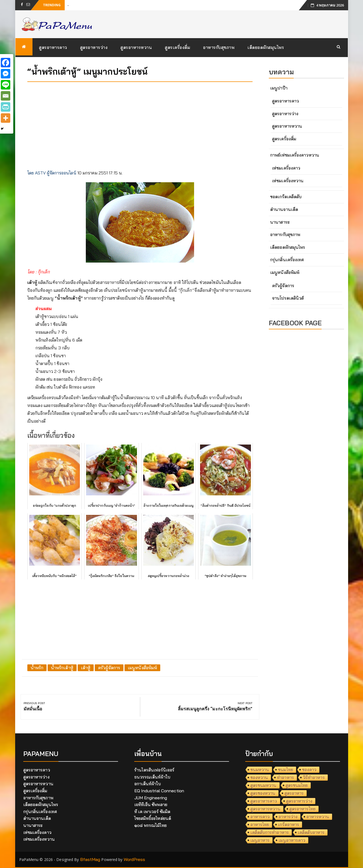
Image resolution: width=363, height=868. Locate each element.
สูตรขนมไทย (297, 785)
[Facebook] (6, 63)
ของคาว (309, 770)
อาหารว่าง (288, 817)
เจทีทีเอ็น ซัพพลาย (151, 804)
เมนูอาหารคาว (292, 840)
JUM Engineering (151, 798)
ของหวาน (259, 777)
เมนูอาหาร (260, 840)
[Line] (6, 85)
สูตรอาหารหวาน (136, 47)
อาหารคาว (260, 817)
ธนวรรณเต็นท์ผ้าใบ (152, 777)
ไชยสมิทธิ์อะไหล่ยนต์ (153, 818)
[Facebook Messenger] (6, 74)
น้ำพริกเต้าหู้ (62, 668)
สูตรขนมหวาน (264, 785)
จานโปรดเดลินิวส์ (288, 298)
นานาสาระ (280, 222)
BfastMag (90, 859)
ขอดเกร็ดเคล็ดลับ (286, 197)
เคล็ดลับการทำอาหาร (270, 832)
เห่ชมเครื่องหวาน (288, 181)
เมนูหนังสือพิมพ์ (142, 668)
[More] (6, 118)
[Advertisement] (140, 124)
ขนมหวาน (260, 770)
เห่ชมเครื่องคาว (286, 168)
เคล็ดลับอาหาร (311, 832)
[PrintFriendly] (6, 107)
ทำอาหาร (285, 777)
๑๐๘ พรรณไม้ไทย (151, 825)
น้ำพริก (37, 668)
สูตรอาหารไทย (302, 809)
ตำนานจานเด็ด (284, 209)
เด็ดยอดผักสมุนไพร (266, 47)
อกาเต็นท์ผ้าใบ (148, 784)
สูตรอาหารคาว (53, 47)
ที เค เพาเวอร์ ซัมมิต (152, 811)
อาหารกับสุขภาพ (219, 47)
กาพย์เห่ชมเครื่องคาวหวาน (295, 155)
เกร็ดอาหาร (289, 824)
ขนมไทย (286, 770)
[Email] (6, 96)
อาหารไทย (260, 824)
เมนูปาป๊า (279, 88)
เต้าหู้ (86, 668)
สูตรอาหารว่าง (94, 47)
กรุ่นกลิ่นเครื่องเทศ (287, 260)
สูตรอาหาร (294, 793)
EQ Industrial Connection (159, 791)
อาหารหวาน (318, 817)
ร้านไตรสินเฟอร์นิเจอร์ (154, 770)
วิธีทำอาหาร (314, 777)
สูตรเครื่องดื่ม (177, 47)
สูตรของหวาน (263, 793)
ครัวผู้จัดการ (109, 668)
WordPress (135, 859)
